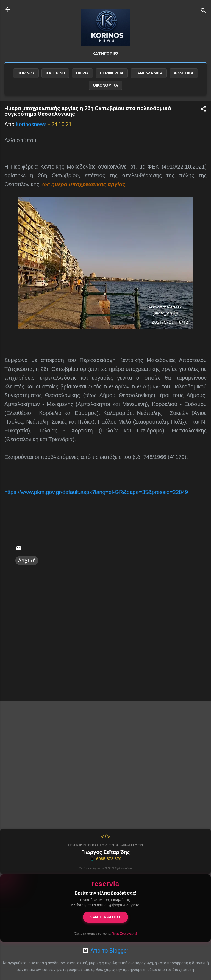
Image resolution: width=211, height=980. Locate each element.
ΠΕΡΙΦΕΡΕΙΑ (112, 73)
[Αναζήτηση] (203, 11)
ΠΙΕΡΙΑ (83, 73)
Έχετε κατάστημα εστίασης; (105, 934)
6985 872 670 (105, 859)
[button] (203, 110)
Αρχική (27, 561)
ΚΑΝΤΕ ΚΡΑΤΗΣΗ (106, 917)
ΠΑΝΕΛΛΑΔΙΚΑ (149, 73)
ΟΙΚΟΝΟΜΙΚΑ (105, 85)
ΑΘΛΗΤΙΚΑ (184, 73)
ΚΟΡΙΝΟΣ (26, 73)
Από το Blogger (105, 951)
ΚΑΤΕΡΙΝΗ (55, 73)
